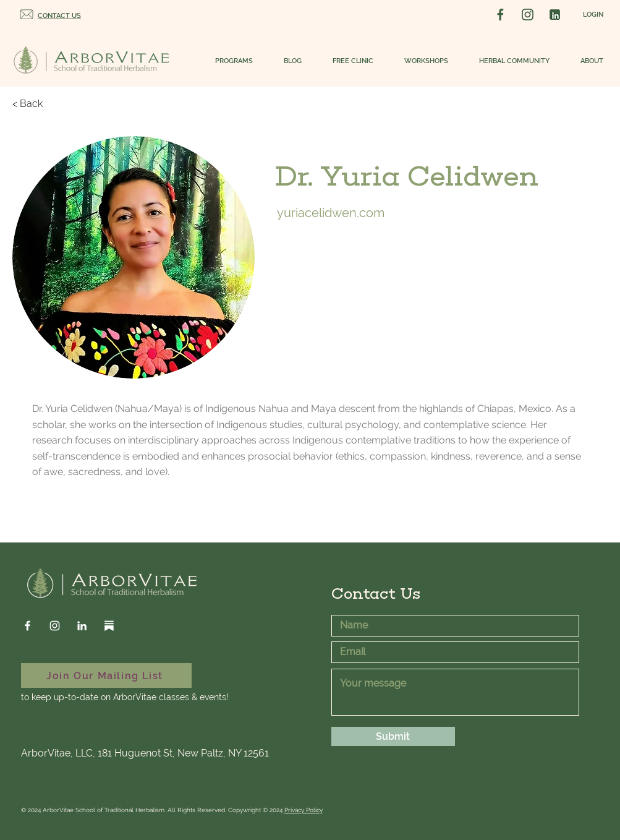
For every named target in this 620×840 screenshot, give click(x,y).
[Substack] (109, 626)
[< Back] (37, 104)
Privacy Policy (304, 810)
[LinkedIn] (82, 626)
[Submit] (393, 736)
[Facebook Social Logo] (500, 15)
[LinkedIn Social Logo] (555, 15)
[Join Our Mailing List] (106, 675)
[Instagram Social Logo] (528, 15)
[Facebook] (28, 626)
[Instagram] (55, 626)
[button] (227, 61)
